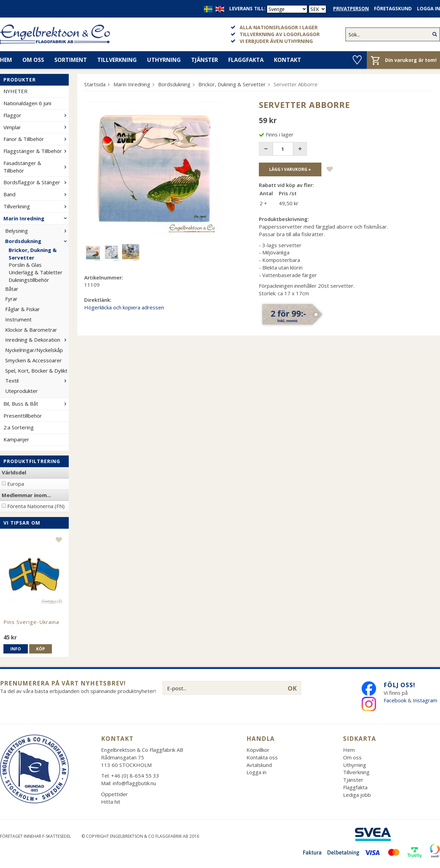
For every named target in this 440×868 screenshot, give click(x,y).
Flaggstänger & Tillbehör (36, 151)
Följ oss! (399, 685)
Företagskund (393, 9)
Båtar (12, 289)
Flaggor (36, 115)
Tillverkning (117, 60)
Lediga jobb (357, 795)
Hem (349, 750)
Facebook (395, 700)
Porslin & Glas (25, 265)
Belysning (37, 231)
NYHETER (15, 91)
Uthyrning (164, 60)
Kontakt (288, 60)
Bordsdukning (37, 241)
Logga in (428, 9)
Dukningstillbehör (29, 280)
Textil (37, 381)
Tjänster (205, 60)
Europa (16, 484)
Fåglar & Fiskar (23, 309)
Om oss (33, 60)
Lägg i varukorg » (290, 169)
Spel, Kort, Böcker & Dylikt (36, 371)
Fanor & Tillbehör (36, 139)
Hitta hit (111, 802)
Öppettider (114, 794)
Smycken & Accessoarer (34, 360)
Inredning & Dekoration (37, 340)
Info (16, 649)
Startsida (95, 84)
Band (36, 194)
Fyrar (11, 299)
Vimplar (36, 127)
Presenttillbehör (23, 416)
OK (292, 688)
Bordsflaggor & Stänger (36, 182)
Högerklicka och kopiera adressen (124, 307)
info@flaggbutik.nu (134, 783)
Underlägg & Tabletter (36, 272)
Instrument (18, 319)
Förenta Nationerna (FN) (36, 506)
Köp (41, 649)
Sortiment (71, 60)
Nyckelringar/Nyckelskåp (34, 350)
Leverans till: (247, 9)
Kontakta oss (262, 757)
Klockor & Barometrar (31, 330)
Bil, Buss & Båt (36, 404)
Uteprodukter (21, 391)
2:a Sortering (19, 427)
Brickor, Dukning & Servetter (33, 254)
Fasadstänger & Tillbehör (36, 167)
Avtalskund (259, 765)
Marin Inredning (36, 218)
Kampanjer (16, 439)
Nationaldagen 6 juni (27, 103)
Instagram (426, 700)
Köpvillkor (258, 750)
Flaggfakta (246, 60)
